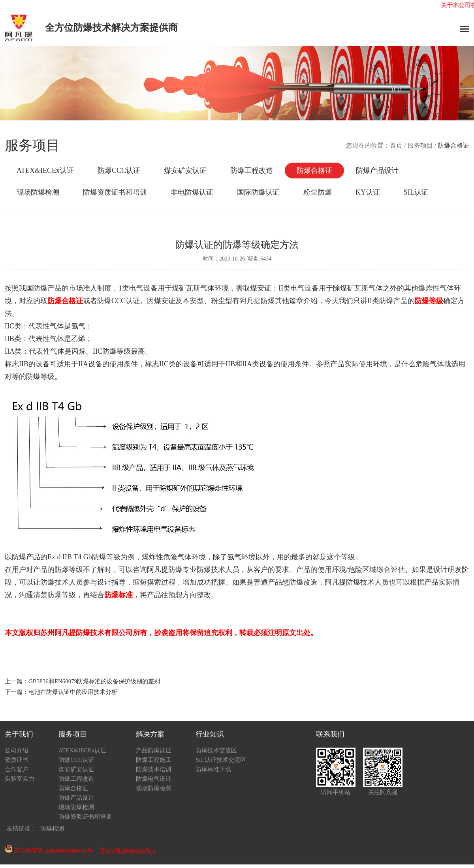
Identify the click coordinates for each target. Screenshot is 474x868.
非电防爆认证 (192, 192)
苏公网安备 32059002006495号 (49, 851)
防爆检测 (52, 829)
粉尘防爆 (318, 192)
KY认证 (368, 192)
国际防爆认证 (258, 192)
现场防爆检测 (38, 192)
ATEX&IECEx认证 (45, 171)
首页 (396, 145)
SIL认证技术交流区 (221, 760)
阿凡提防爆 (257, 301)
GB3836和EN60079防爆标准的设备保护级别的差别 (94, 681)
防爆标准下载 (213, 769)
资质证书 (17, 760)
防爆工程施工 (154, 760)
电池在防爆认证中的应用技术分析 (73, 692)
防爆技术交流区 (216, 750)
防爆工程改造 (252, 171)
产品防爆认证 (154, 750)
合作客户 (17, 769)
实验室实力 (20, 779)
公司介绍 (17, 750)
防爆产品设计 (377, 171)
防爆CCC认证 (119, 171)
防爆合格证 (314, 171)
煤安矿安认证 (185, 171)
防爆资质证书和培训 (115, 192)
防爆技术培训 (154, 769)
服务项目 (420, 145)
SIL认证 (416, 192)
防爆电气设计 (154, 779)
